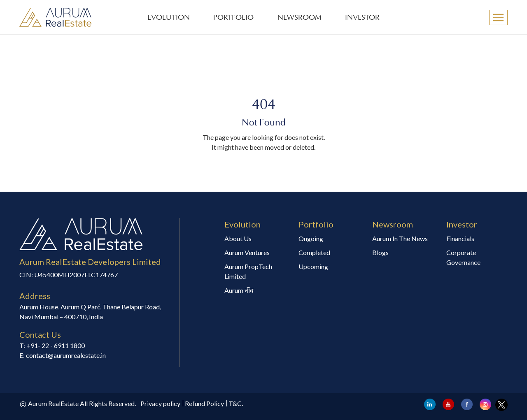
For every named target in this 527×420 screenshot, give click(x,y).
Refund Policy (204, 403)
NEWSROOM (300, 18)
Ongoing (311, 238)
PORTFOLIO (233, 18)
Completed (314, 252)
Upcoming (313, 266)
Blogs (380, 252)
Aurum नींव (239, 290)
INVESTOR (362, 18)
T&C (235, 403)
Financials (460, 238)
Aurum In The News (400, 238)
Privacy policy (160, 403)
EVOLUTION (169, 18)
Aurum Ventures (247, 252)
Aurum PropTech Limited (248, 271)
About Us (238, 238)
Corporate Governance (463, 257)
